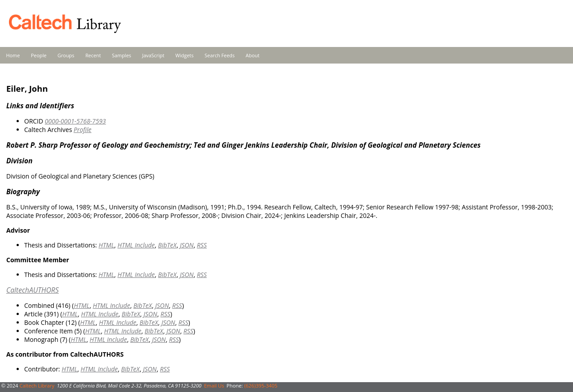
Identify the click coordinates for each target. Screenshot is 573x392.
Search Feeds (220, 55)
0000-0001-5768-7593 (75, 121)
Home (13, 55)
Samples (122, 55)
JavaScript (153, 55)
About (253, 55)
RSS (202, 245)
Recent (93, 55)
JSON (187, 245)
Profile (82, 130)
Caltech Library (37, 386)
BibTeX (167, 245)
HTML (106, 245)
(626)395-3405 (261, 386)
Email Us (214, 386)
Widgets (185, 55)
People (39, 55)
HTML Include (136, 245)
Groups (66, 55)
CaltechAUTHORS (32, 290)
